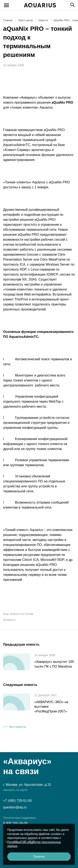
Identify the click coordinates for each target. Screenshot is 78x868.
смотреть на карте (15, 790)
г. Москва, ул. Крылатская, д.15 (27, 785)
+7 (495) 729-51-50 (17, 801)
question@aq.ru (15, 807)
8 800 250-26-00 (15, 823)
